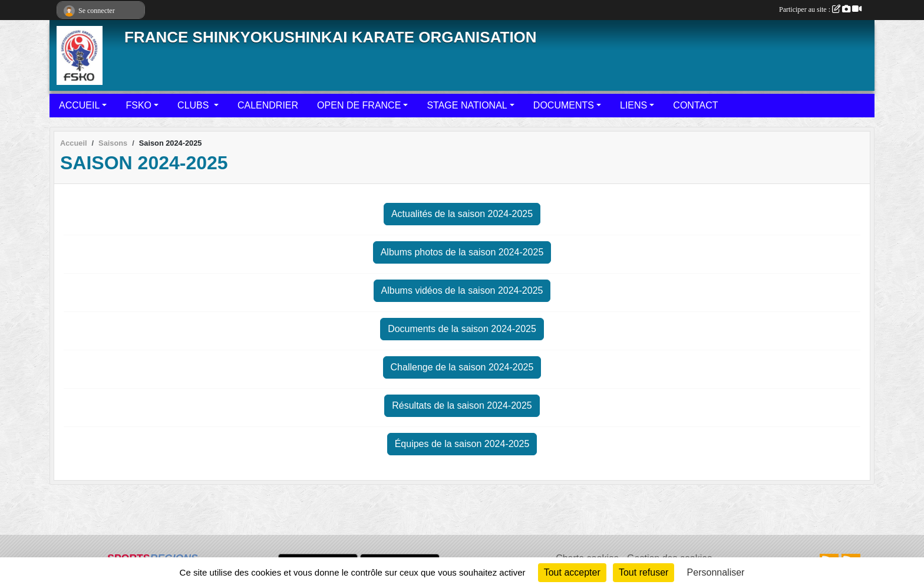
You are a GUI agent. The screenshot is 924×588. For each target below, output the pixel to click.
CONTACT (695, 105)
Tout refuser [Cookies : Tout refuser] (643, 572)
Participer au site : (820, 9)
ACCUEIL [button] (79, 105)
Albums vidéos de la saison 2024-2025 (462, 290)
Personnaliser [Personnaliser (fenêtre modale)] (716, 572)
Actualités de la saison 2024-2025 (462, 214)
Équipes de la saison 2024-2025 (462, 444)
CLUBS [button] (194, 105)
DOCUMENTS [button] (564, 105)
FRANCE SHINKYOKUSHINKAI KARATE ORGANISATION (331, 37)
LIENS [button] (633, 105)
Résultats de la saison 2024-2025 (462, 405)
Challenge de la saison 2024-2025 (462, 367)
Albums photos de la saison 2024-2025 (462, 252)
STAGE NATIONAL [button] (467, 105)
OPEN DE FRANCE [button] (359, 105)
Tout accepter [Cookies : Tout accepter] (572, 572)
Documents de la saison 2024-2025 (462, 329)
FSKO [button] (138, 105)
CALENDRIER (268, 105)
